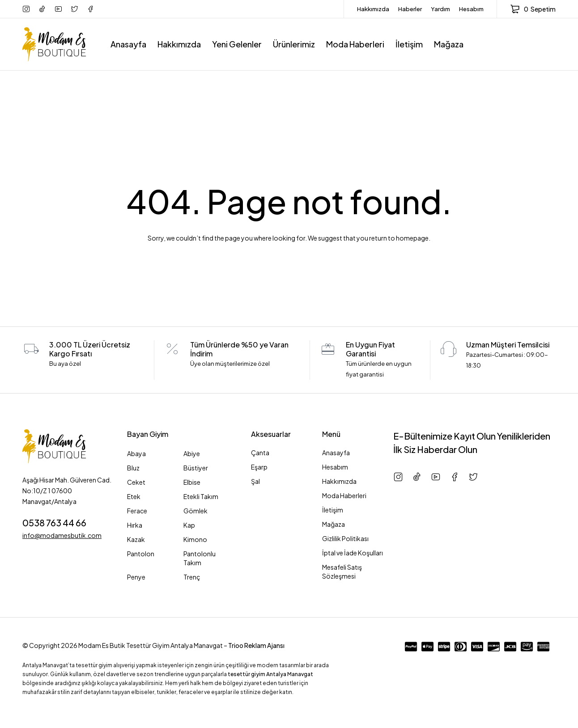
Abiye (192, 453)
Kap (189, 525)
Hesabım (471, 9)
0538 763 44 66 (54, 523)
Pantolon (141, 554)
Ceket (136, 482)
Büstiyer (196, 468)
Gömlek (195, 511)
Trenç (192, 577)
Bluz (133, 468)
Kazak (136, 539)
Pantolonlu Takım (200, 558)
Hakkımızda (373, 9)
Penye (136, 577)
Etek (134, 496)
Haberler (410, 9)
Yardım (440, 9)
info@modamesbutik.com (62, 535)
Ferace (137, 511)
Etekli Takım (201, 496)
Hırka (135, 525)
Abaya (136, 453)
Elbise (192, 482)
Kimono (195, 539)
